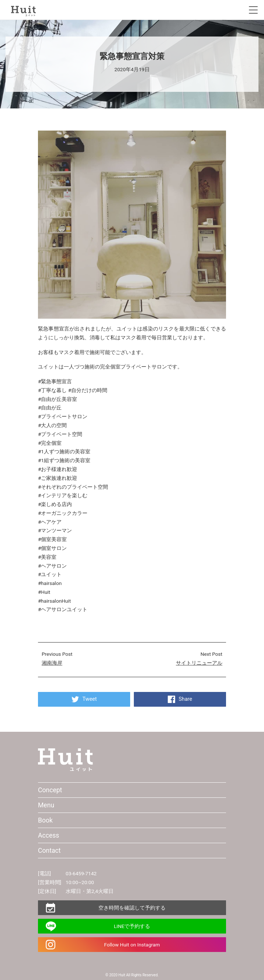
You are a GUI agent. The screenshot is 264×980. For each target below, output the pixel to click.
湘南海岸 (52, 663)
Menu (46, 805)
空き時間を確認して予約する (132, 908)
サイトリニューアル (199, 663)
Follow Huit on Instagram (132, 945)
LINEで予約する (132, 926)
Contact (49, 851)
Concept (50, 790)
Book (45, 820)
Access (48, 835)
